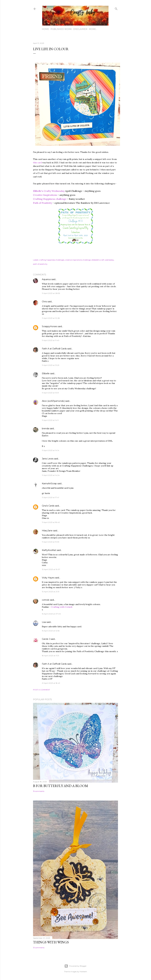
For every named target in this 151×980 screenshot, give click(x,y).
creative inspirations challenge (78, 260)
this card (37, 163)
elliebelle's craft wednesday (103, 260)
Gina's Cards (48, 506)
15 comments (39, 791)
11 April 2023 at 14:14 (51, 450)
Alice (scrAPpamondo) (53, 401)
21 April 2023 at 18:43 (51, 683)
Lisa (44, 622)
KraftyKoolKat (49, 550)
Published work (61, 29)
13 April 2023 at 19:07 (51, 569)
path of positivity (40, 264)
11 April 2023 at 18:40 (51, 522)
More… (93, 29)
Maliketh (83, 972)
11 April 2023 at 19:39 (51, 542)
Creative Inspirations (45, 195)
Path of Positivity (43, 203)
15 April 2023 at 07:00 (51, 614)
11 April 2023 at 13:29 (51, 365)
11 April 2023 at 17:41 (50, 497)
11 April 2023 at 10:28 (51, 318)
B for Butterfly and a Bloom (61, 786)
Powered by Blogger (75, 966)
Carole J (46, 639)
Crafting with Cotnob (62, 607)
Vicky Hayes (48, 578)
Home (45, 29)
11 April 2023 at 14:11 (50, 420)
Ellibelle (46, 373)
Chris (44, 302)
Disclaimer (80, 29)
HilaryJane (47, 531)
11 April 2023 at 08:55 (51, 293)
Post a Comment (42, 690)
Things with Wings (51, 942)
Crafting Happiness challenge (50, 199)
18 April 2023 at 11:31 (50, 656)
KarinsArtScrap (49, 484)
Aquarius (46, 279)
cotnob (46, 600)
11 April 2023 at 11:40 (51, 340)
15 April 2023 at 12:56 (51, 631)
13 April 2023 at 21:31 (51, 592)
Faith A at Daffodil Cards (54, 349)
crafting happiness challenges (52, 260)
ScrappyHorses (50, 326)
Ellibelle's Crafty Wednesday (49, 191)
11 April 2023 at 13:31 (50, 393)
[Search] (116, 8)
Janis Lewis (48, 459)
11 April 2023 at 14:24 (51, 475)
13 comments (39, 948)
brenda (45, 429)
